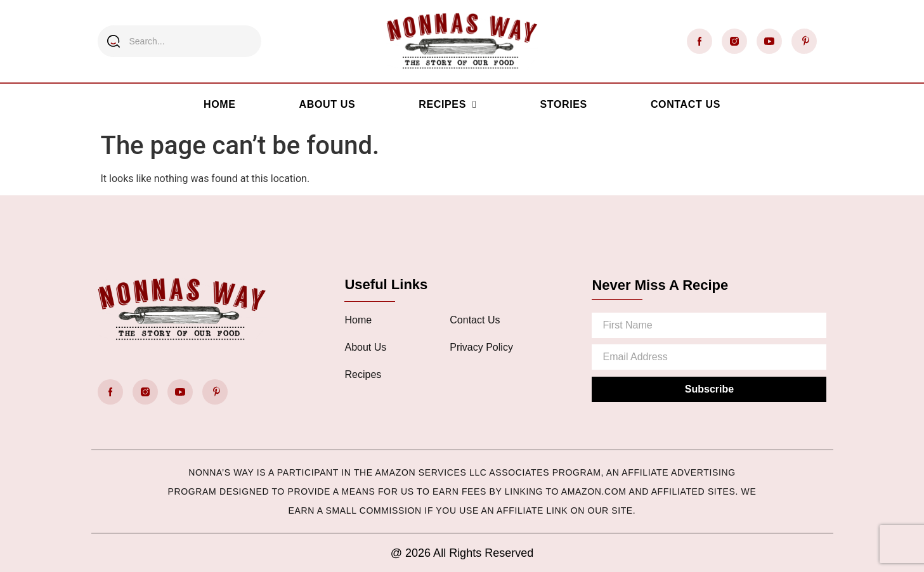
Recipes (447, 105)
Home (220, 104)
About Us (328, 104)
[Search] (114, 41)
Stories (563, 104)
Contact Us (686, 104)
